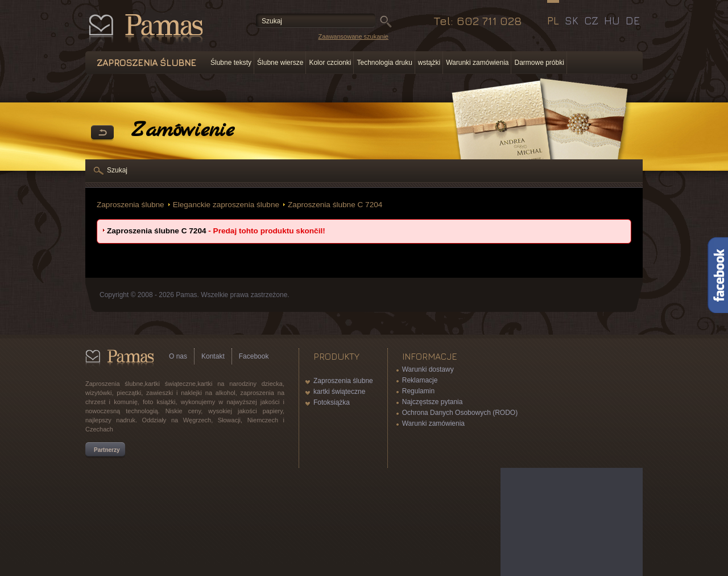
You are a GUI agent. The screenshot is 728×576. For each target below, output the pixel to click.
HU (612, 20)
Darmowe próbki (539, 63)
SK (572, 20)
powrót (102, 133)
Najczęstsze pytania (433, 402)
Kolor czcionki (330, 63)
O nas (178, 356)
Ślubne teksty (231, 63)
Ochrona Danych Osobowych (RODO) (460, 413)
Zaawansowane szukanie (353, 36)
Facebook (254, 356)
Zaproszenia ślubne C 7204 (335, 205)
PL (553, 20)
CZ (591, 20)
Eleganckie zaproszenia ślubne (226, 205)
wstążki (429, 63)
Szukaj (117, 170)
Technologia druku (384, 63)
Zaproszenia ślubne (131, 205)
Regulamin (418, 391)
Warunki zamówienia (477, 63)
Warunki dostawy (428, 369)
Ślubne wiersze (280, 63)
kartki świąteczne (339, 392)
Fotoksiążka (332, 402)
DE (633, 20)
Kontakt (213, 356)
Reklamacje (420, 380)
